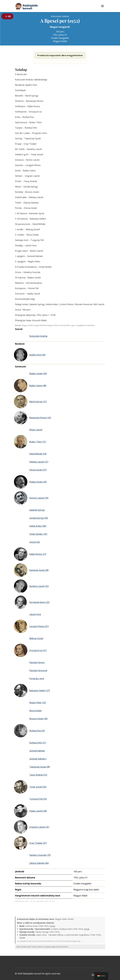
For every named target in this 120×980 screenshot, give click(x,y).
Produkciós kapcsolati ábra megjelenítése (60, 55)
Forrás (52, 926)
